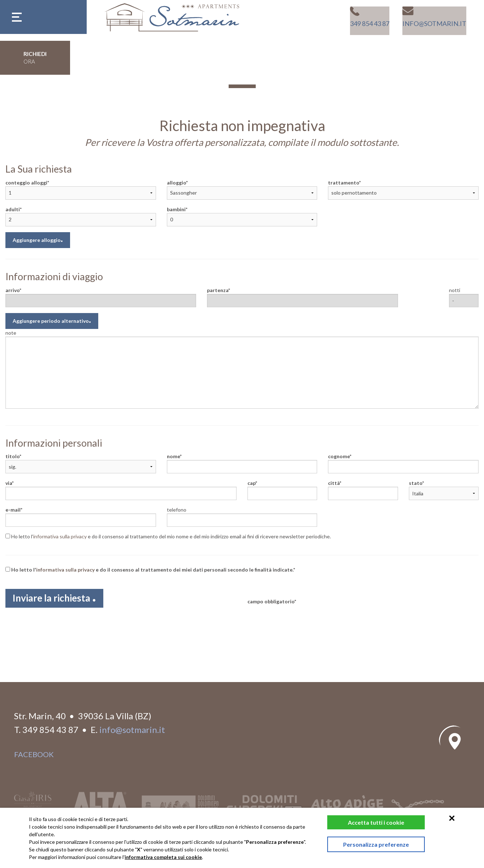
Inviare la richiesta (59, 600)
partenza (218, 290)
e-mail (13, 510)
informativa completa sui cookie (163, 857)
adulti (13, 209)
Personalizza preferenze (365, 848)
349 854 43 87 (50, 728)
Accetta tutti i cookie (366, 822)
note (11, 333)
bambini (176, 209)
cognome (339, 456)
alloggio (176, 183)
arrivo (12, 290)
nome (173, 456)
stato (416, 483)
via (9, 483)
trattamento (343, 183)
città (334, 483)
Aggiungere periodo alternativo (51, 321)
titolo (12, 456)
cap (251, 483)
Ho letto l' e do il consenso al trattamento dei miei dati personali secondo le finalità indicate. (149, 570)
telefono (177, 510)
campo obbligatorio (271, 601)
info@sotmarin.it (132, 728)
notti (455, 290)
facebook (34, 753)
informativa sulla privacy (60, 536)
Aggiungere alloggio (37, 240)
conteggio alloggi (26, 183)
